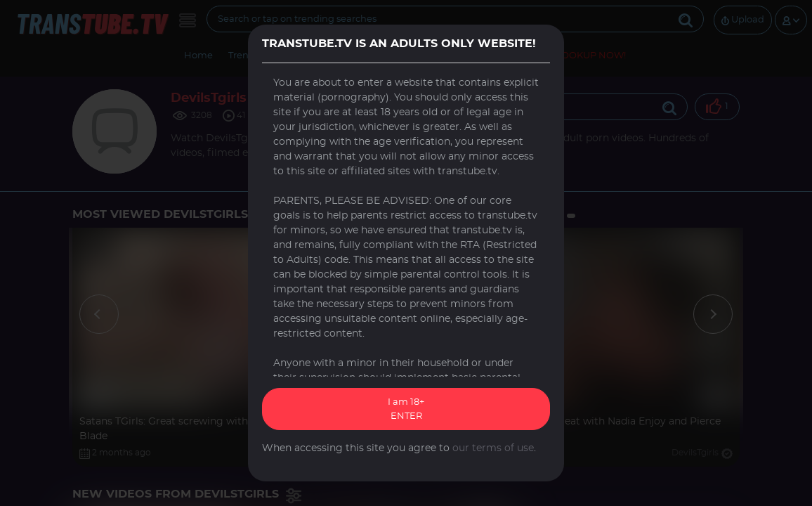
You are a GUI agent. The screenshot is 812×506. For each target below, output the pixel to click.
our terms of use (493, 448)
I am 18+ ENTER (406, 409)
